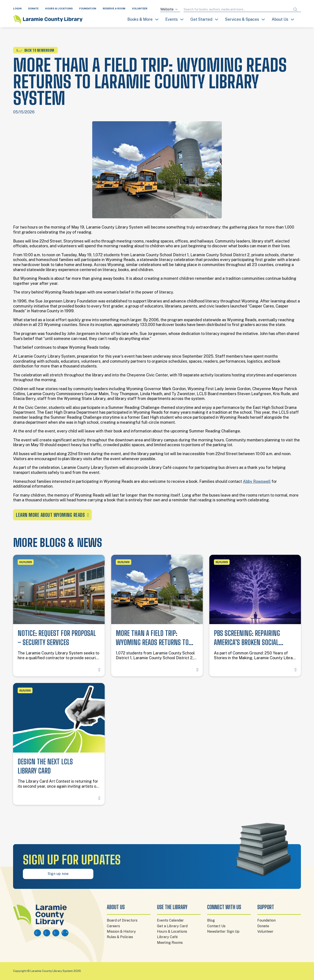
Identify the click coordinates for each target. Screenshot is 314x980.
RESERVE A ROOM (114, 9)
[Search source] (170, 9)
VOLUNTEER (140, 9)
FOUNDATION (88, 9)
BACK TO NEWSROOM (35, 50)
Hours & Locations (172, 931)
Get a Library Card (172, 926)
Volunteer (265, 931)
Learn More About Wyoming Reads (52, 515)
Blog (211, 920)
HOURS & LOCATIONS (59, 9)
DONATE (33, 9)
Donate (263, 926)
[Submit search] (295, 9)
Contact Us (216, 926)
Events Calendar (170, 920)
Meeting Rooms (170, 943)
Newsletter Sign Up (223, 931)
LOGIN (17, 9)
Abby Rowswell (257, 481)
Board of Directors (122, 920)
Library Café (167, 937)
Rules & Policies (120, 937)
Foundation (266, 920)
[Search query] (237, 9)
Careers (113, 926)
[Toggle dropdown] (157, 19)
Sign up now (58, 874)
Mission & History (121, 931)
